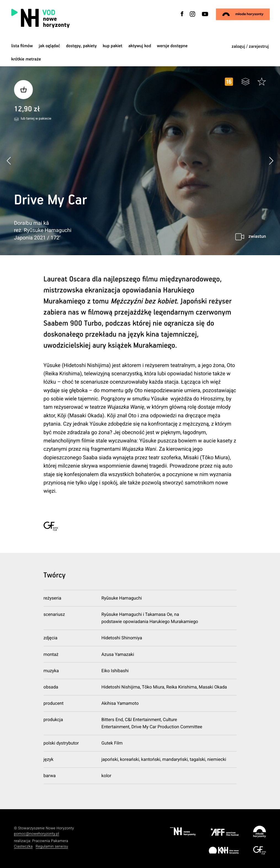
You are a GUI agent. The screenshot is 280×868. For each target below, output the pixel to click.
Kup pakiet (112, 46)
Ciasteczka (23, 847)
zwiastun (257, 237)
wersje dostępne (172, 46)
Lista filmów (22, 46)
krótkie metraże (26, 59)
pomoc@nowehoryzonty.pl (37, 834)
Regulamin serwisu (52, 847)
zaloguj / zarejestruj (250, 47)
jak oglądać (50, 46)
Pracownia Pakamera (50, 841)
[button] (271, 161)
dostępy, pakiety (81, 46)
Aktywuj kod (140, 46)
